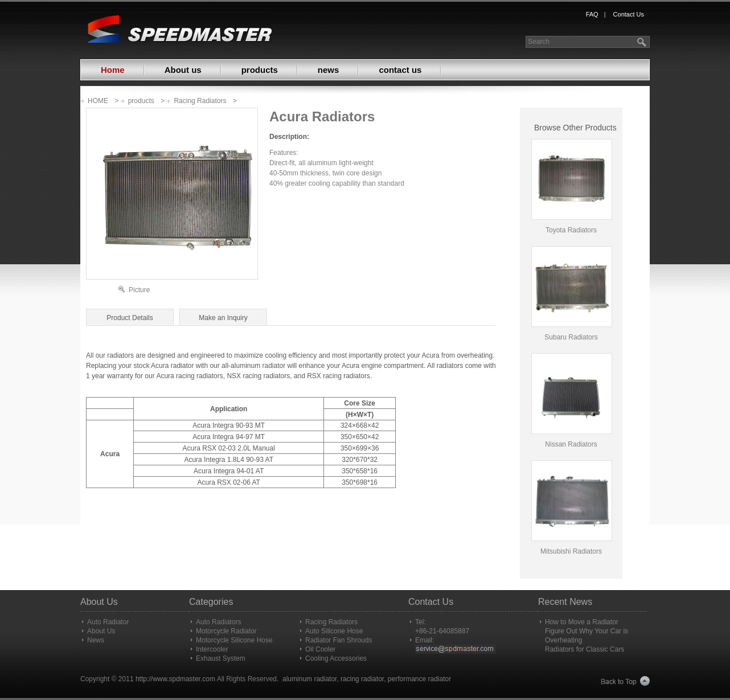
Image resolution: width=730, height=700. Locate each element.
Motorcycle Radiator (226, 631)
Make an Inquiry (223, 318)
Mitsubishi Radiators (571, 551)
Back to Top (626, 681)
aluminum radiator (309, 679)
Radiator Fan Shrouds (339, 640)
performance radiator (419, 679)
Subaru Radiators (571, 337)
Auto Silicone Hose (334, 631)
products (260, 70)
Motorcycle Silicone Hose (234, 640)
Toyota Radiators (571, 230)
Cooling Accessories (336, 658)
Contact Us (629, 14)
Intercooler (212, 649)
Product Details (130, 318)
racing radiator (362, 679)
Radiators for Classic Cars (585, 649)
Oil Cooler (320, 649)
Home (113, 70)
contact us (400, 70)
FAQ (592, 14)
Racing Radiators (200, 101)
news (329, 70)
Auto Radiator (108, 622)
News (96, 640)
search (643, 42)
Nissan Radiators (571, 444)
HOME (98, 101)
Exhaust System (221, 658)
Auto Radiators (218, 622)
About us (183, 70)
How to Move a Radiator (582, 622)
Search (539, 42)
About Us (101, 631)
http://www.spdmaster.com (175, 679)
